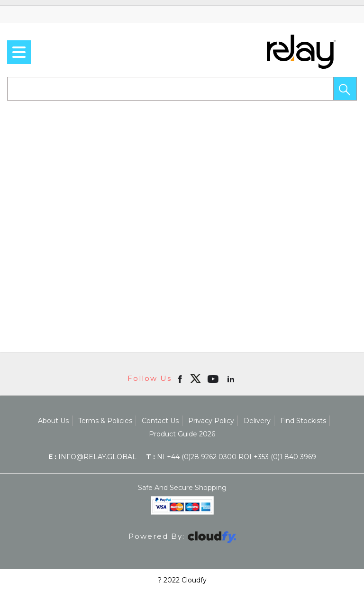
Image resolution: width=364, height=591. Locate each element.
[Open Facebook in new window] (181, 379)
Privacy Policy (211, 421)
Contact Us (160, 421)
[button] (345, 89)
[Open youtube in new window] (214, 379)
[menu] (19, 52)
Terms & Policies (105, 421)
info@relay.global (92, 457)
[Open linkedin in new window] (232, 379)
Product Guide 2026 (182, 434)
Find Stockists (303, 421)
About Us (53, 421)
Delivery (257, 421)
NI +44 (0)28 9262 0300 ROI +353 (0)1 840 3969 (231, 457)
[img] (195, 379)
